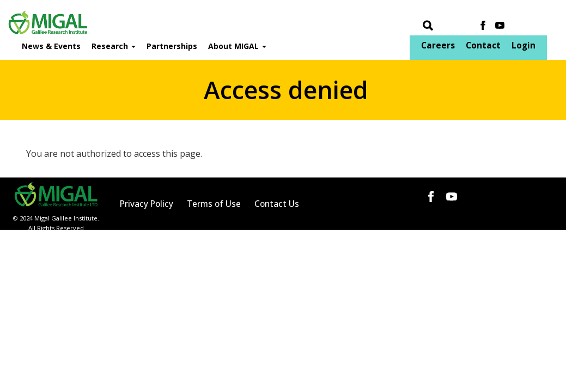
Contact (483, 45)
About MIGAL (237, 46)
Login (524, 45)
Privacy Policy (147, 204)
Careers (438, 45)
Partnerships (172, 46)
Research (114, 46)
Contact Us (277, 204)
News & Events (51, 46)
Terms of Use (214, 204)
